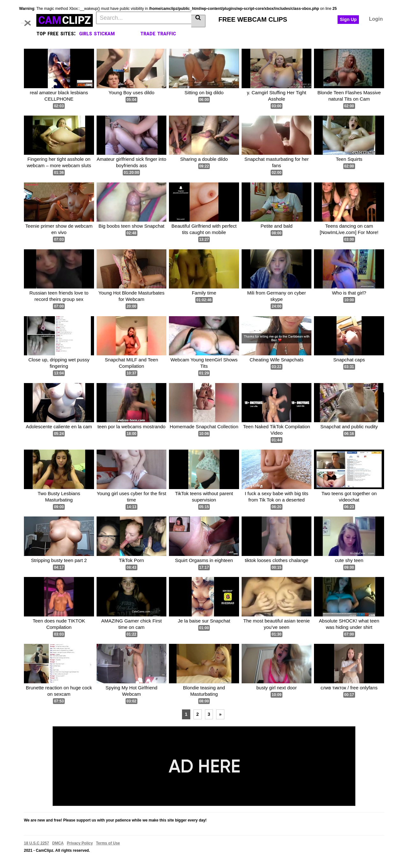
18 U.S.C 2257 (36, 843)
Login (376, 19)
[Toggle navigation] (30, 19)
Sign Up (348, 19)
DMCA (58, 843)
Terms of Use (108, 843)
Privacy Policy (80, 843)
